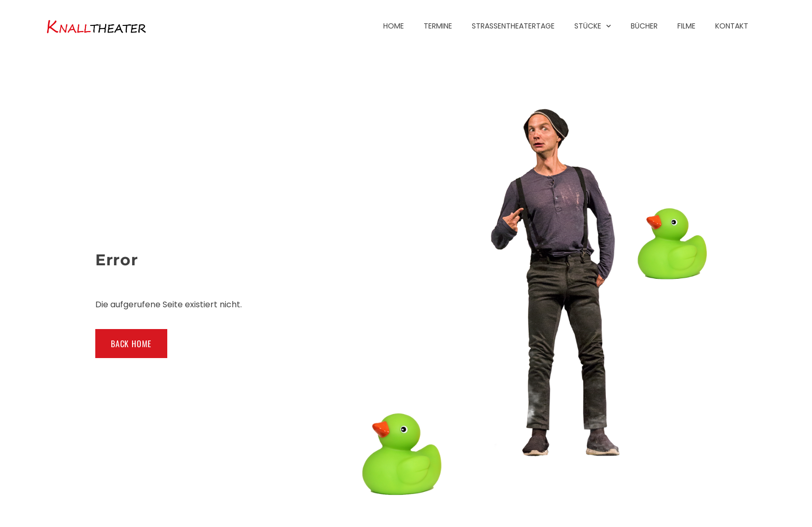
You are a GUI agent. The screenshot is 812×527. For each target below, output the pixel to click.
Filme (686, 26)
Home (394, 26)
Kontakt (732, 26)
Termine (438, 26)
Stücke (593, 26)
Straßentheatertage (513, 26)
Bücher (644, 26)
